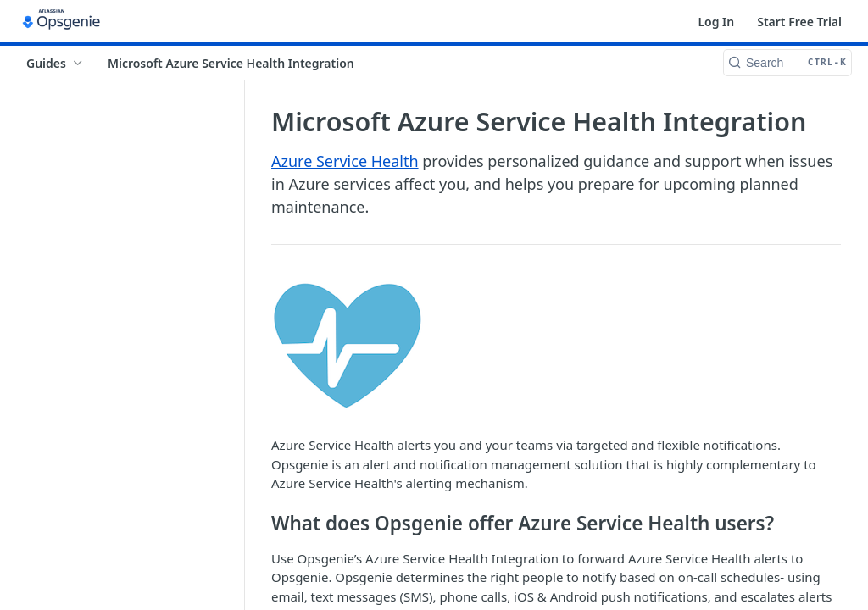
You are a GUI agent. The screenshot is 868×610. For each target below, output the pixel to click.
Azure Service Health (345, 161)
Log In (716, 22)
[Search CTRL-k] (787, 63)
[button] (556, 347)
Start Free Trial (799, 22)
